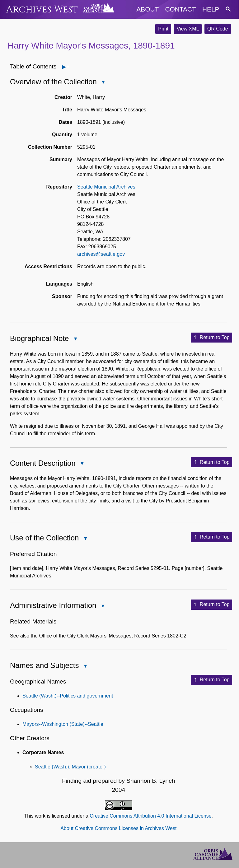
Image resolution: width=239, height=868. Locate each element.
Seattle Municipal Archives (106, 187)
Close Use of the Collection (85, 539)
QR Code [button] (218, 29)
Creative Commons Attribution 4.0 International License (150, 816)
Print (163, 29)
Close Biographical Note (75, 339)
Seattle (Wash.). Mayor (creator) (70, 767)
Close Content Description (82, 464)
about (148, 9)
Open (68, 67)
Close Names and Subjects (85, 667)
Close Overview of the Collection (103, 83)
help (211, 9)
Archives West (42, 9)
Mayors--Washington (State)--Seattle (63, 724)
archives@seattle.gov (101, 254)
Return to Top (211, 338)
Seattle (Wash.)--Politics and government (68, 696)
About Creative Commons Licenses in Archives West (118, 828)
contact (181, 9)
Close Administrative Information (102, 607)
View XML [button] (188, 29)
